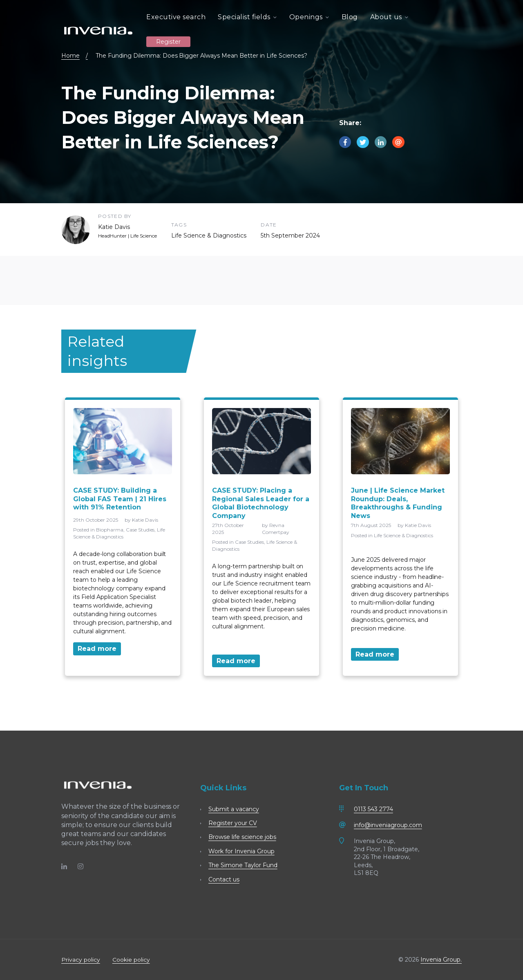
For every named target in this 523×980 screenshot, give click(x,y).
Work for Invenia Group (241, 851)
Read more (97, 649)
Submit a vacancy (234, 809)
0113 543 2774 (373, 809)
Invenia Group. (441, 960)
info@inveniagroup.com (388, 825)
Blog (350, 17)
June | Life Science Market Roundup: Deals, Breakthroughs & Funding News (398, 503)
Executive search (176, 17)
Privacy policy (81, 960)
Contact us (224, 879)
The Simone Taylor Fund (243, 865)
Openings (309, 17)
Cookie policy (131, 960)
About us (389, 17)
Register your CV (233, 823)
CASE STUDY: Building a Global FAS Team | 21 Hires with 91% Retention (120, 499)
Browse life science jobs (242, 837)
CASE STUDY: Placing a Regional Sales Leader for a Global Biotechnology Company (261, 503)
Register (168, 41)
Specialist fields (247, 17)
